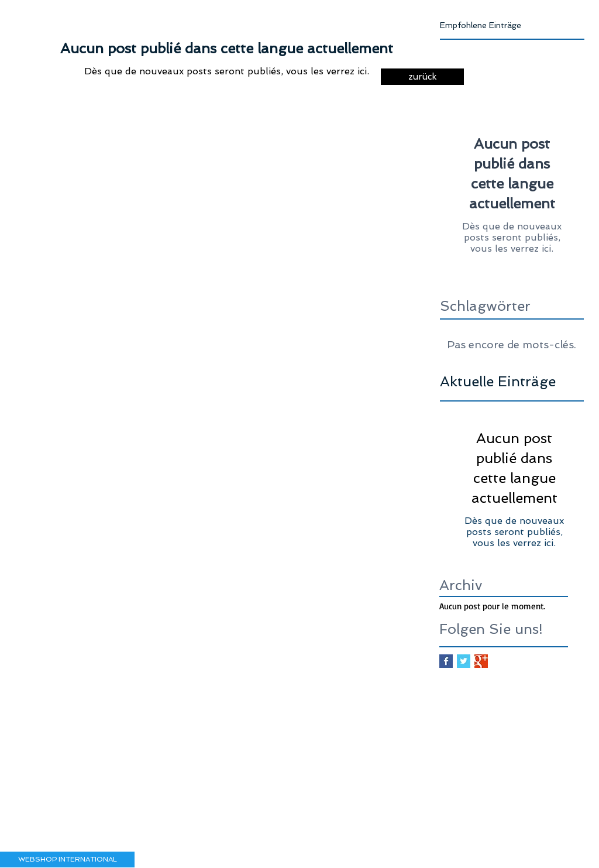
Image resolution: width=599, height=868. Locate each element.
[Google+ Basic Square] (481, 661)
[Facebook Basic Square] (446, 661)
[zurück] (422, 77)
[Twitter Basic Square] (464, 661)
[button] (67, 860)
